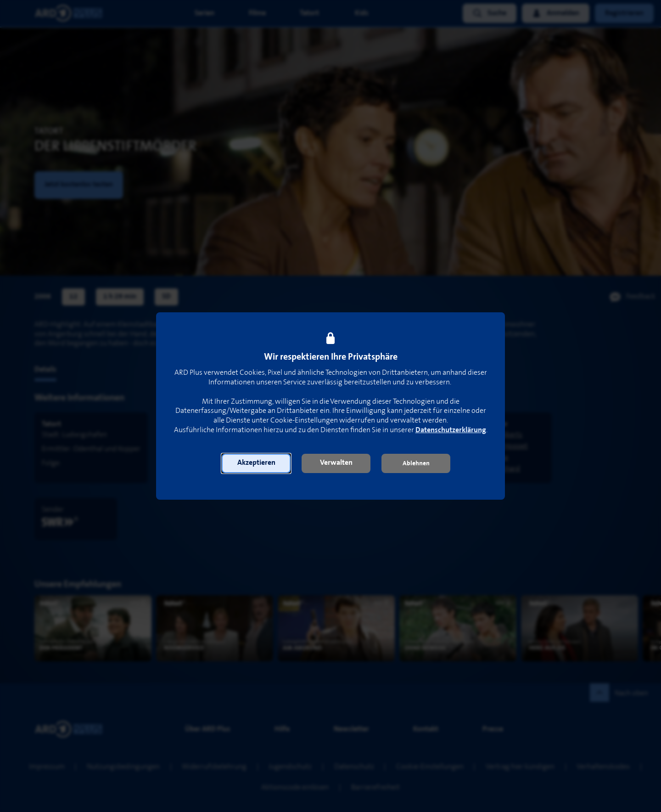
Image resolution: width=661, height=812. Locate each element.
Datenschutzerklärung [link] (451, 430)
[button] (256, 463)
